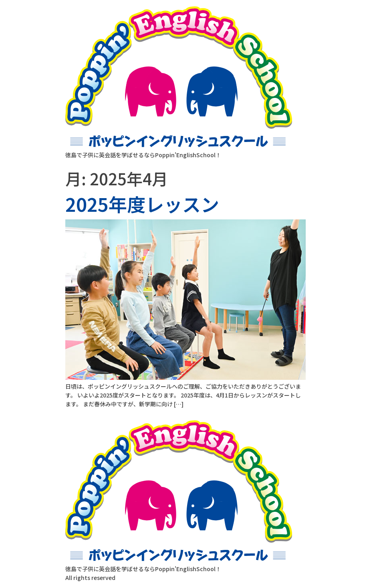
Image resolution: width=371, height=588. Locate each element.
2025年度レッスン (142, 204)
